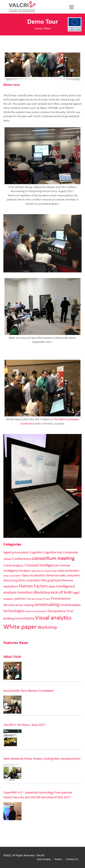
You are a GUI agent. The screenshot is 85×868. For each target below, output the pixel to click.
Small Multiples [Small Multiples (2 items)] (70, 605)
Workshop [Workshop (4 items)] (47, 627)
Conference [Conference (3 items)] (22, 559)
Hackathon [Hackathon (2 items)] (11, 586)
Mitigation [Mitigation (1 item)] (9, 599)
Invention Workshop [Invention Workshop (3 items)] (34, 592)
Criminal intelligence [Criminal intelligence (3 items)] (41, 565)
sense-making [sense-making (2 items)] (24, 605)
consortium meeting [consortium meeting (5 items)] (53, 558)
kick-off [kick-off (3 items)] (57, 592)
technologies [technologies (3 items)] (14, 611)
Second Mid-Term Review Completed (28, 691)
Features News (16, 643)
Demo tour (12, 657)
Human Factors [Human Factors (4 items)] (33, 586)
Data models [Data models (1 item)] (51, 571)
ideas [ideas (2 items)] (52, 586)
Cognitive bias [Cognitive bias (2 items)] (53, 552)
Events (58, 859)
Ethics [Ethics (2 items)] (22, 580)
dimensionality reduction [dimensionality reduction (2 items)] (63, 575)
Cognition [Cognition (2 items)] (36, 552)
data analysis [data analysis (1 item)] (38, 571)
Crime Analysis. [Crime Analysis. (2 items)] (14, 565)
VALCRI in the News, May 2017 (24, 725)
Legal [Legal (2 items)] (76, 593)
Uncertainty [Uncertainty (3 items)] (25, 618)
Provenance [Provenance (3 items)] (61, 599)
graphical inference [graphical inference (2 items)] (60, 580)
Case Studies (44, 859)
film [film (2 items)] (44, 580)
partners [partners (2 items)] (20, 599)
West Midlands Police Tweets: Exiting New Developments (42, 759)
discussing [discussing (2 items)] (10, 580)
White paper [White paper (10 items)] (20, 627)
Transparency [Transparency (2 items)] (56, 611)
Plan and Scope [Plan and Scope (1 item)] (34, 599)
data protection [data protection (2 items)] (69, 571)
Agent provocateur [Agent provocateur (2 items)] (16, 552)
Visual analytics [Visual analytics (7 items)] (53, 618)
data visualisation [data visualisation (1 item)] (12, 576)
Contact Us (72, 859)
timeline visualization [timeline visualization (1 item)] (36, 611)
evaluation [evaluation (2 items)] (34, 580)
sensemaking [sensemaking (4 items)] (47, 605)
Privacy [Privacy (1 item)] (47, 599)
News (47, 29)
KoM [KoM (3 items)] (68, 592)
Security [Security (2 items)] (9, 605)
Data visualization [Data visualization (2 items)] (34, 575)
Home (38, 29)
